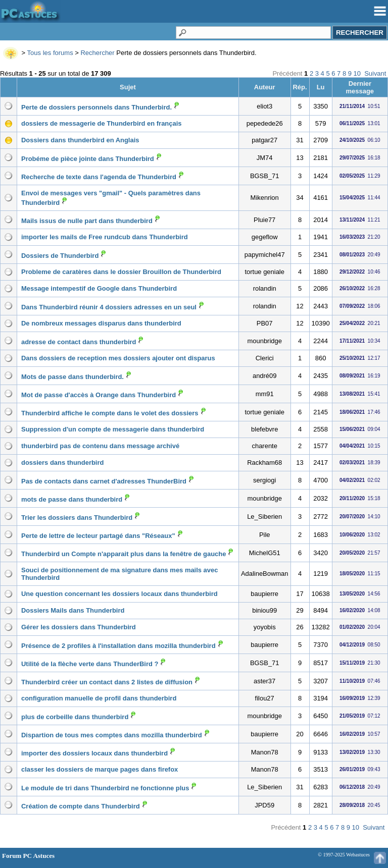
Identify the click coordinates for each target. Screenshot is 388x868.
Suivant (375, 73)
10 (357, 73)
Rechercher (97, 53)
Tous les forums (50, 53)
